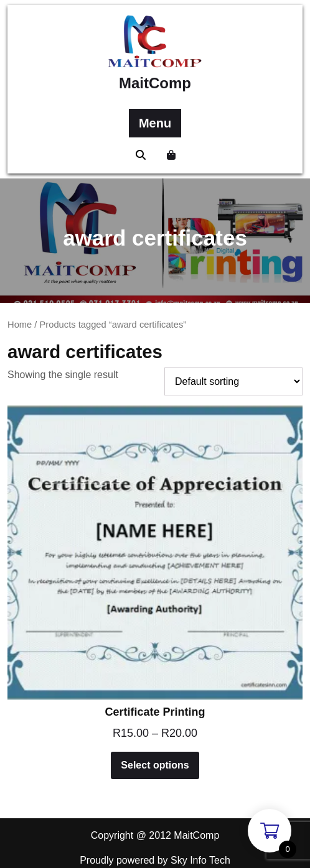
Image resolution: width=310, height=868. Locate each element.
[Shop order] (233, 381)
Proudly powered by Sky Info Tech (155, 860)
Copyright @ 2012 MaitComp (155, 835)
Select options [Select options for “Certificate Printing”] (155, 765)
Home (20, 325)
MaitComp (155, 83)
